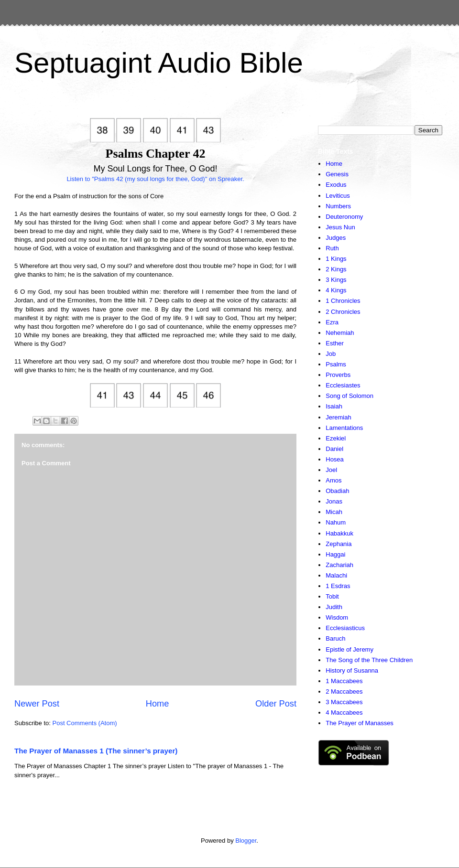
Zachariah (339, 565)
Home (158, 704)
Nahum (336, 522)
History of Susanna (352, 670)
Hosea (335, 459)
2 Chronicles (343, 312)
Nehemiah (340, 333)
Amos (333, 480)
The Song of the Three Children (369, 660)
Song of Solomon (350, 396)
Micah (334, 512)
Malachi (336, 575)
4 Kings (336, 290)
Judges (336, 238)
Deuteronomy (344, 217)
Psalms (336, 364)
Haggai (335, 554)
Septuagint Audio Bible (159, 63)
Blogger (246, 841)
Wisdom (337, 617)
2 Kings (336, 269)
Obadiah (337, 491)
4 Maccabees (344, 713)
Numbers (338, 206)
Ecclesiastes (343, 385)
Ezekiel (336, 438)
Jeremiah (338, 417)
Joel (331, 470)
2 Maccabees (344, 691)
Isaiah (334, 406)
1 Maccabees (344, 681)
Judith (334, 607)
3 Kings (336, 280)
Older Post (276, 704)
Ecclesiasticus (345, 628)
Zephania (339, 544)
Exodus (336, 185)
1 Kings (336, 259)
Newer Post (37, 704)
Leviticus (338, 196)
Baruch (335, 638)
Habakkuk (339, 533)
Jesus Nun (340, 227)
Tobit (332, 596)
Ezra (332, 322)
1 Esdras (338, 586)
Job (331, 354)
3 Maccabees (344, 702)
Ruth (332, 248)
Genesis (337, 174)
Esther (335, 343)
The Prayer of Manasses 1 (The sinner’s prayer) (96, 751)
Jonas (334, 501)
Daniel (334, 449)
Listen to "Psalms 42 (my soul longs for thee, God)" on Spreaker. (155, 179)
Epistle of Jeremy (350, 649)
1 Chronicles (343, 301)
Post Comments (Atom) (85, 723)
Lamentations (344, 428)
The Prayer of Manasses (360, 723)
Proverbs (338, 375)
